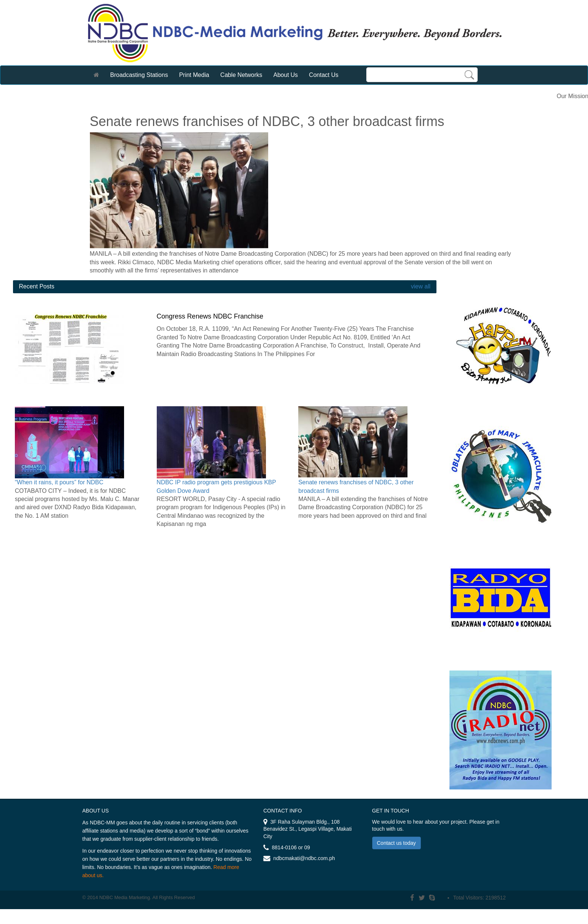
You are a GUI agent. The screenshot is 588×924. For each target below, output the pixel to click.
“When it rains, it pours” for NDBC (59, 482)
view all (420, 286)
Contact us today (397, 843)
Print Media (194, 75)
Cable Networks (241, 75)
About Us (286, 75)
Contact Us (324, 75)
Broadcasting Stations (139, 75)
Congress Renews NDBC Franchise (210, 316)
